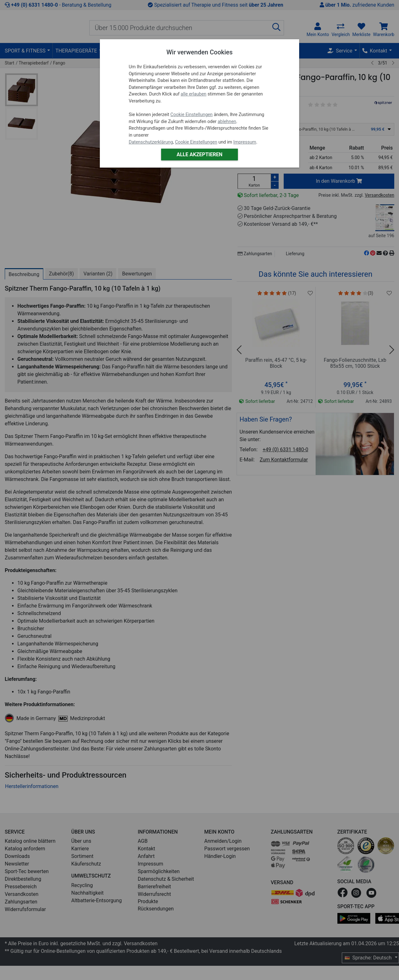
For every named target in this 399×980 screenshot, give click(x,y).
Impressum (245, 142)
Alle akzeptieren (199, 154)
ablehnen (227, 122)
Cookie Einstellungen (191, 115)
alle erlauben (193, 94)
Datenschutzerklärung (151, 142)
